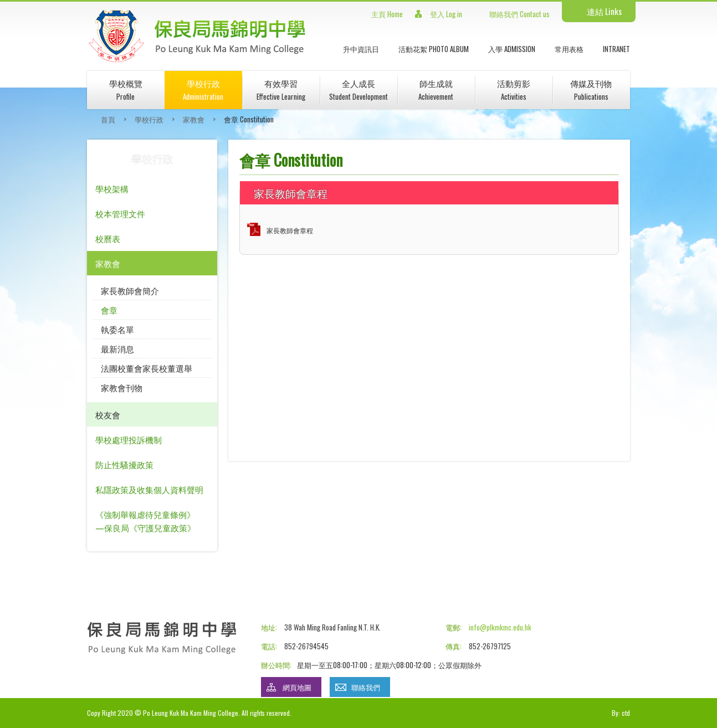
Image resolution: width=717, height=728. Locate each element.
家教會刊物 (122, 387)
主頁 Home (387, 14)
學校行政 (203, 89)
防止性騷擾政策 (124, 464)
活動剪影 (514, 89)
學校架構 (112, 188)
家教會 (194, 119)
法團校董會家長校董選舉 (147, 368)
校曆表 (108, 238)
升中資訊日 (361, 49)
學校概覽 (126, 89)
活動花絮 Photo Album (434, 49)
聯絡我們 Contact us (519, 14)
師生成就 (436, 89)
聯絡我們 (366, 687)
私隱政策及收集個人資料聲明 (149, 489)
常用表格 (569, 49)
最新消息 (117, 348)
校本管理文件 (120, 213)
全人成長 (358, 89)
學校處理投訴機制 (129, 439)
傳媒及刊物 (591, 89)
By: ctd (621, 713)
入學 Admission (512, 49)
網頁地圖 (297, 687)
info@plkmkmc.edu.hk (500, 627)
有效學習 (281, 89)
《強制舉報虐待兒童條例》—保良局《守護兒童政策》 (145, 521)
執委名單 (117, 329)
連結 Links (604, 11)
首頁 (108, 119)
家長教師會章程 (290, 230)
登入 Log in (446, 14)
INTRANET (616, 49)
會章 (109, 310)
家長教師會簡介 (130, 290)
